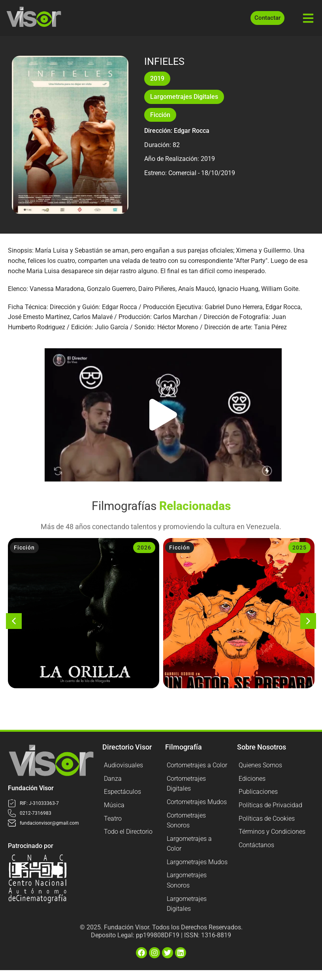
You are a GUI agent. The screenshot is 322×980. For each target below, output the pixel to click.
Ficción (160, 115)
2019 (157, 78)
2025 (299, 548)
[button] (163, 415)
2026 (144, 548)
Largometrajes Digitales (184, 97)
